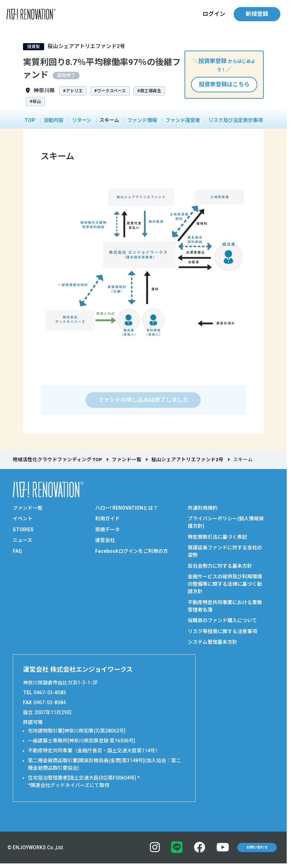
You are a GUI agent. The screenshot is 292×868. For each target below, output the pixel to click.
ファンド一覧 (127, 459)
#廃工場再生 (149, 91)
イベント (23, 519)
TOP (30, 121)
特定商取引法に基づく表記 (217, 537)
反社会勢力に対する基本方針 (220, 566)
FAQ (17, 551)
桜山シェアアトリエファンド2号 (187, 459)
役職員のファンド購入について (222, 620)
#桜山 (35, 102)
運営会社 (105, 540)
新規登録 (257, 14)
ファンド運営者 (183, 121)
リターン (81, 121)
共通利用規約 (203, 508)
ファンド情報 (142, 121)
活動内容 (53, 121)
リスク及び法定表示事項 (235, 121)
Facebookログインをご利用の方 (132, 551)
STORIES (23, 530)
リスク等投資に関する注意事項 (222, 631)
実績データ (107, 530)
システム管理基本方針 (212, 642)
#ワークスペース (110, 91)
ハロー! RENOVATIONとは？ (127, 508)
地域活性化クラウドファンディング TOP (57, 459)
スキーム (109, 121)
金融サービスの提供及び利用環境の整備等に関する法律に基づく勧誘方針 (225, 584)
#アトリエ (73, 91)
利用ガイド (107, 519)
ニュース (22, 540)
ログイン (214, 14)
